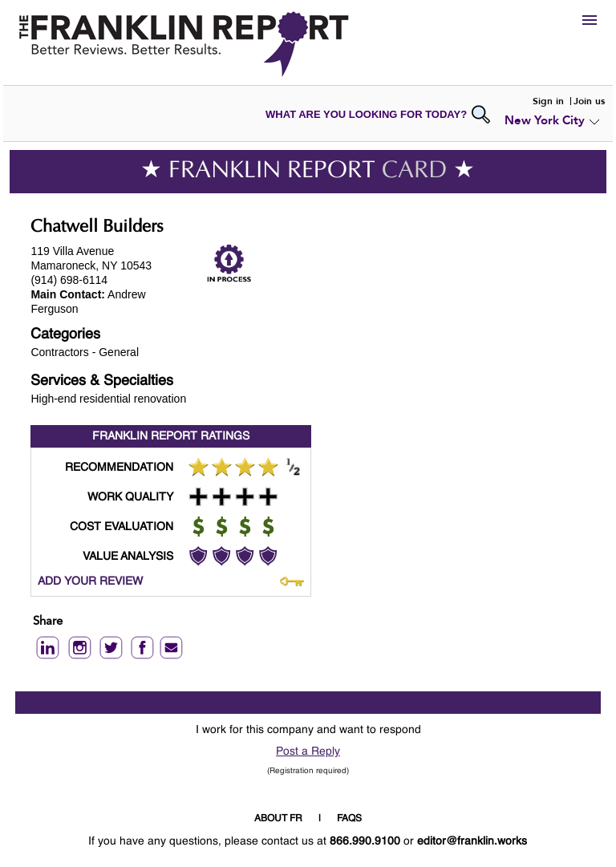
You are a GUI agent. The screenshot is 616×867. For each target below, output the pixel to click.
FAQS (349, 819)
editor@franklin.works (472, 841)
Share (48, 622)
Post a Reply (308, 752)
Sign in (548, 101)
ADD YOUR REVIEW (90, 581)
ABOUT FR (278, 819)
